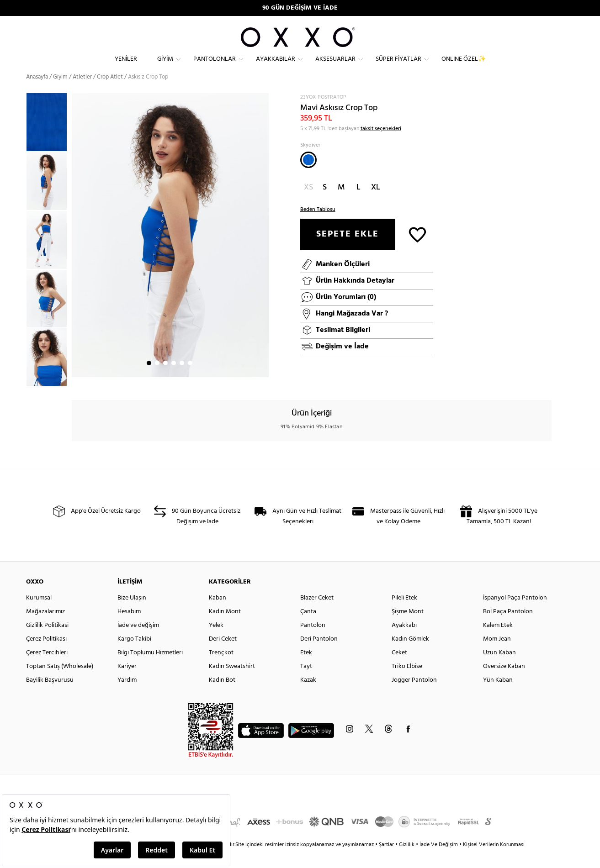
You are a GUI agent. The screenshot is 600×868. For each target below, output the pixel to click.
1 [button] (149, 379)
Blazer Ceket (317, 614)
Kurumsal (39, 614)
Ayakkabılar (276, 66)
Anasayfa (37, 93)
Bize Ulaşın (132, 614)
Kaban (218, 614)
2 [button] (157, 379)
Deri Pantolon (319, 655)
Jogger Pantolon (414, 697)
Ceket (399, 669)
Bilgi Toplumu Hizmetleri (150, 669)
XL (376, 204)
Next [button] (76, 252)
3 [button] (165, 379)
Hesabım (129, 628)
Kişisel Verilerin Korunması (494, 861)
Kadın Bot (222, 697)
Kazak (308, 697)
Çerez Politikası (46, 655)
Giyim (165, 66)
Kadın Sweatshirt (232, 683)
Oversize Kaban (504, 683)
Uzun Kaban (499, 669)
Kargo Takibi (134, 655)
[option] (49, 197)
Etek (306, 669)
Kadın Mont (225, 628)
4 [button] (174, 379)
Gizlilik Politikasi (47, 642)
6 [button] (190, 379)
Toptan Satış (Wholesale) (60, 683)
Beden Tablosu (318, 226)
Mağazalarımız (45, 628)
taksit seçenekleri (381, 145)
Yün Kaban (498, 697)
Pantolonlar (215, 66)
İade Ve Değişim (439, 861)
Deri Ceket (223, 655)
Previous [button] (19, 257)
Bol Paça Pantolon (508, 628)
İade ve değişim (138, 642)
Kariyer (127, 683)
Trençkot (221, 669)
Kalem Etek (498, 642)
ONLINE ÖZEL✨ (464, 66)
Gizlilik (407, 861)
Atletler (82, 93)
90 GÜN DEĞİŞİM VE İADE (300, 8)
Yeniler (126, 66)
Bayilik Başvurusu (50, 697)
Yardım (127, 697)
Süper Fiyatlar (398, 66)
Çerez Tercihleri (47, 669)
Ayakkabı (404, 642)
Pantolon (313, 642)
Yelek (216, 642)
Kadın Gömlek (410, 655)
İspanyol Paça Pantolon (515, 614)
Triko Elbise (407, 683)
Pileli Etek (404, 614)
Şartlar (387, 861)
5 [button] (182, 379)
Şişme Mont (408, 628)
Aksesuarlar (335, 66)
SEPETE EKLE (348, 251)
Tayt (306, 683)
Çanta (308, 628)
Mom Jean (497, 655)
